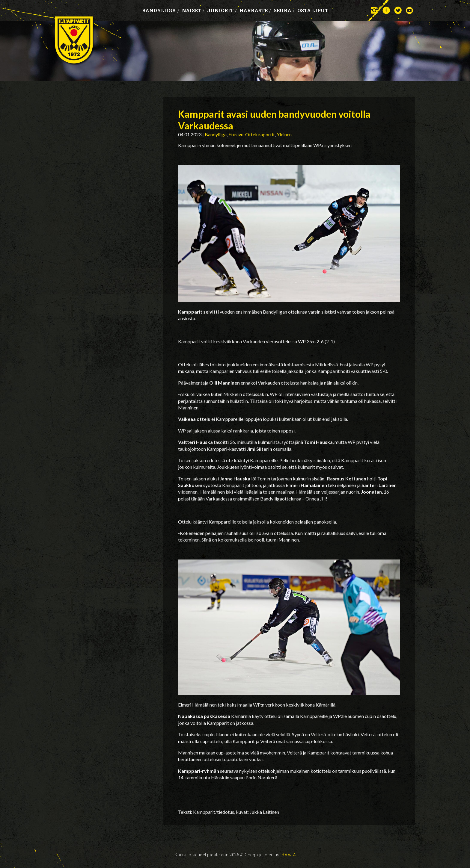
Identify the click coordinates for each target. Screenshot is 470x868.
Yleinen (284, 134)
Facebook (386, 10)
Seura (284, 10)
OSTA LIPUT (313, 10)
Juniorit (222, 10)
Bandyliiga (161, 10)
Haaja (289, 855)
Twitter (398, 10)
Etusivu (236, 134)
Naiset (193, 10)
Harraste (255, 10)
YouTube (410, 10)
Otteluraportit (260, 134)
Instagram (375, 10)
